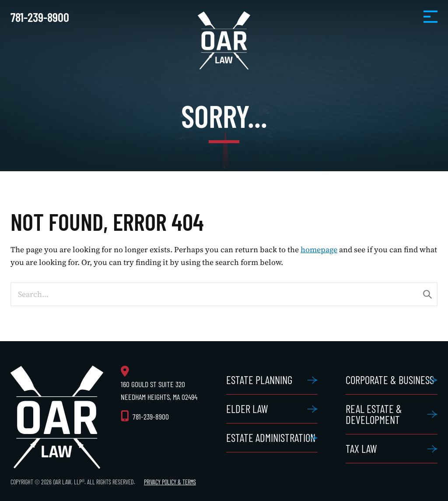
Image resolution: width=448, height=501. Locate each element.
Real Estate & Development (374, 414)
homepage (319, 250)
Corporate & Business (390, 380)
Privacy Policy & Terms (170, 482)
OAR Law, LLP (224, 41)
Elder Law (247, 409)
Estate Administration (271, 437)
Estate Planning (259, 380)
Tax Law (361, 448)
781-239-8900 (40, 17)
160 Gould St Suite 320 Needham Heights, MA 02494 (159, 390)
